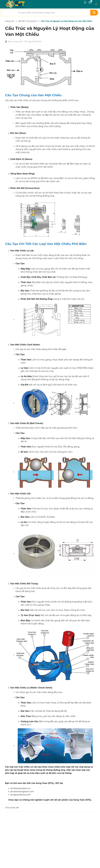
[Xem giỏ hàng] (90, 2)
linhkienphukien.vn (20, 788)
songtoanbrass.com (21, 795)
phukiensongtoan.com (22, 792)
